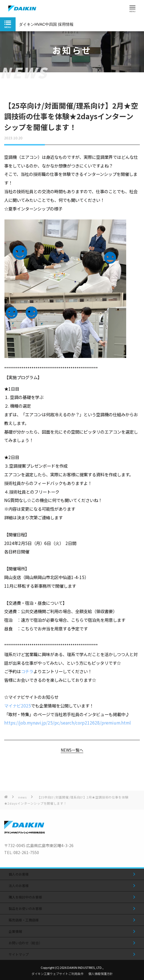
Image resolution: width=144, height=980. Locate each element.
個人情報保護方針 (101, 974)
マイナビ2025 (18, 706)
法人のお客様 (19, 885)
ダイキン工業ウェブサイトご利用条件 (58, 974)
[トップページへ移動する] (25, 831)
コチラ (27, 671)
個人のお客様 (19, 874)
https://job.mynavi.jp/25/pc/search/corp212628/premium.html (68, 723)
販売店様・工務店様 (24, 920)
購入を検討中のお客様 (25, 897)
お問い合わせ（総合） (25, 943)
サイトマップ (19, 954)
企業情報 (15, 931)
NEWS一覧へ (72, 750)
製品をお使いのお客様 (25, 908)
